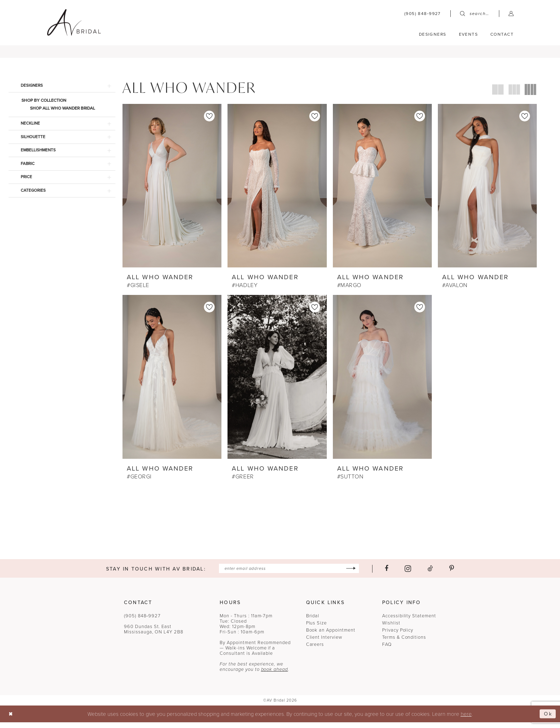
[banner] (74, 22)
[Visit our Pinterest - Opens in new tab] (455, 574)
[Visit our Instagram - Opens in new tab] (411, 574)
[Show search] (475, 14)
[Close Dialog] (11, 720)
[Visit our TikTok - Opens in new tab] (434, 574)
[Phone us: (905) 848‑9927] (422, 14)
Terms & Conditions (404, 643)
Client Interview (324, 643)
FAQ (387, 650)
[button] (511, 13)
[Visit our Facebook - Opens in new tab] (390, 574)
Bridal (313, 621)
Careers (315, 650)
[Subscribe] (354, 574)
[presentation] (172, 190)
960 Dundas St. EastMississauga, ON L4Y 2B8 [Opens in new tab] (154, 635)
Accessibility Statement (409, 621)
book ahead (275, 675)
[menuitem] (422, 14)
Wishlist (391, 629)
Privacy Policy (398, 636)
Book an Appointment (331, 636)
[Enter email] (289, 574)
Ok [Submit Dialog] (548, 719)
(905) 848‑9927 (142, 621)
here (466, 719)
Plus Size (317, 629)
